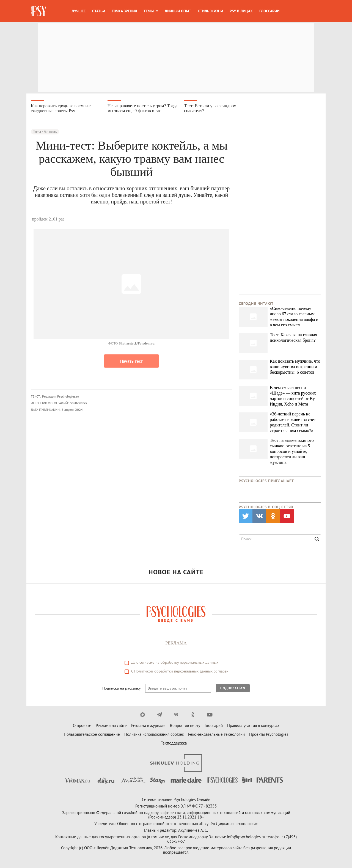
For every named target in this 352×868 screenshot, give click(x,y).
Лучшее (79, 11)
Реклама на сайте (111, 726)
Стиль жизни (210, 11)
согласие (147, 663)
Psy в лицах (241, 11)
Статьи (99, 11)
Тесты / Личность (45, 132)
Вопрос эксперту (185, 726)
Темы (149, 11)
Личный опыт (178, 11)
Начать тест (131, 361)
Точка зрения (124, 11)
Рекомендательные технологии (216, 735)
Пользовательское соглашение (92, 735)
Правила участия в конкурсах (253, 726)
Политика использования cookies (154, 735)
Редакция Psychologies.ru (61, 397)
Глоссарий (269, 11)
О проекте (82, 726)
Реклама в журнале (148, 726)
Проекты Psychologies (269, 735)
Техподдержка (174, 743)
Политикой (144, 671)
